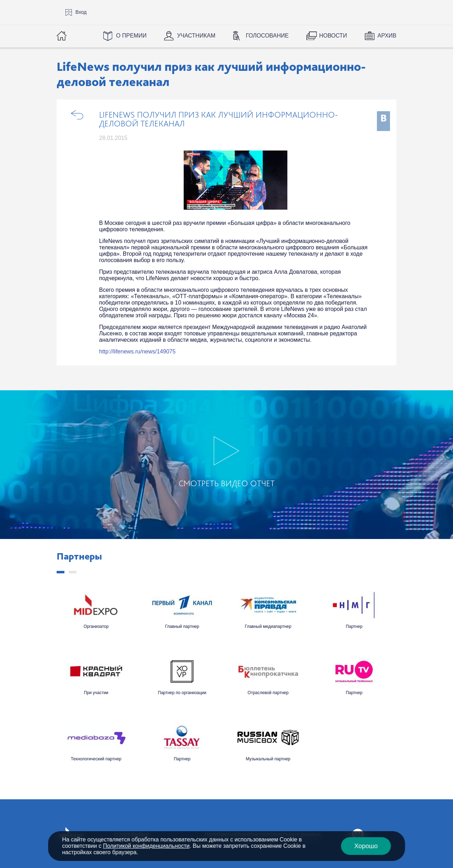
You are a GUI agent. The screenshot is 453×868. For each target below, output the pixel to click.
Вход (81, 12)
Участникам (196, 36)
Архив (387, 36)
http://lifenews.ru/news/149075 (137, 351)
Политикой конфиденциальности (146, 846)
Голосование (267, 36)
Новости (333, 36)
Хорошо (366, 846)
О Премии (131, 36)
